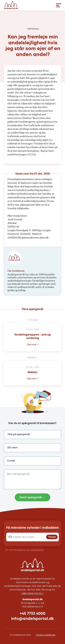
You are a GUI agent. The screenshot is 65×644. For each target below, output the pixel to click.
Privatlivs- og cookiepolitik (29, 550)
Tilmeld (52, 537)
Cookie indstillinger (46, 635)
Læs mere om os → (33, 593)
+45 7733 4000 (33, 614)
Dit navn (12, 448)
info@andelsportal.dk (32, 619)
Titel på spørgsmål (19, 434)
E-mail (11, 461)
